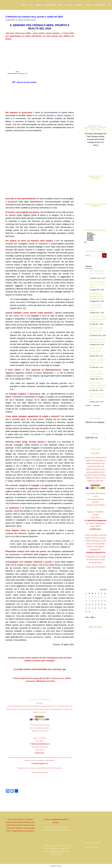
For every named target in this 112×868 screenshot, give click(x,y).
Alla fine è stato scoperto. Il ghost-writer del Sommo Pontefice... (98, 385)
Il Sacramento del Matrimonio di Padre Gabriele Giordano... (97, 296)
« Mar (87, 617)
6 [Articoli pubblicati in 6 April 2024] (102, 597)
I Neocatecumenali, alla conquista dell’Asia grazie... (98, 362)
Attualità (20, 20)
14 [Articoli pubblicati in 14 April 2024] (105, 601)
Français (90, 240)
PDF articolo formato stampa (24, 82)
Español (90, 237)
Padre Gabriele (31, 20)
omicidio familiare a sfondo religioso (55, 115)
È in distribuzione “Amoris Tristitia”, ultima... (96, 308)
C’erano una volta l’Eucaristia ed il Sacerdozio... (96, 351)
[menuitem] (24, 5)
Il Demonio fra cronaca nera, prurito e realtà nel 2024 (34, 17)
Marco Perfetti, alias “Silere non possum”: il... (97, 273)
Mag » (93, 617)
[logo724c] (15, 5)
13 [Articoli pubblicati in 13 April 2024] (102, 601)
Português (91, 235)
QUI (64, 669)
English (90, 236)
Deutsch (90, 239)
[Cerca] (110, 5)
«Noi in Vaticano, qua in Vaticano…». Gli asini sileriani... (98, 285)
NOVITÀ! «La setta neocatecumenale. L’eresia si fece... (96, 331)
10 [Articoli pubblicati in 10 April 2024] (92, 601)
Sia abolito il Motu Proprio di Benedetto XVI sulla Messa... (97, 374)
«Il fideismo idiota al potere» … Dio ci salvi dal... (97, 397)
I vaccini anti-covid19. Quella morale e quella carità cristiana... (97, 319)
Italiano (90, 233)
